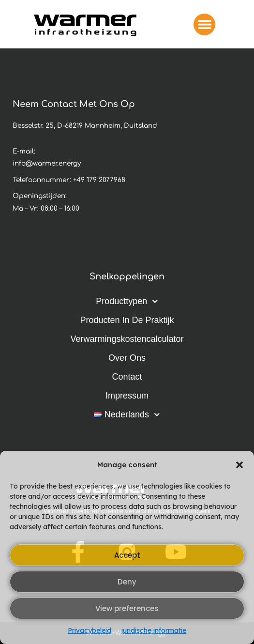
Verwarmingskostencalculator (127, 339)
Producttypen (127, 301)
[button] (239, 465)
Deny (127, 582)
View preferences (127, 608)
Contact (127, 377)
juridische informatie (154, 630)
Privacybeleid (90, 630)
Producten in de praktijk (127, 320)
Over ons (127, 358)
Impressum (127, 396)
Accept (127, 555)
